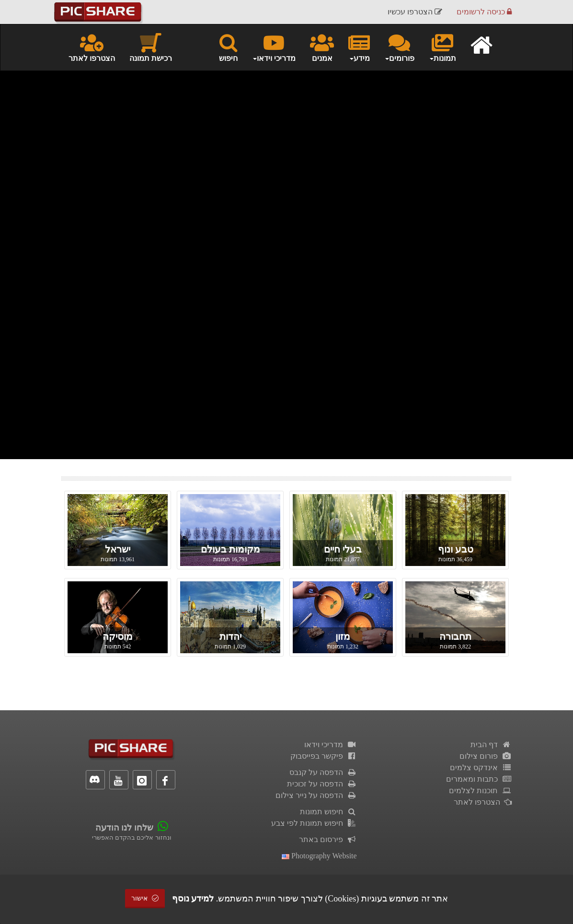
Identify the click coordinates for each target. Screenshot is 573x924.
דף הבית (491, 745)
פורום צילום (486, 756)
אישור (145, 898)
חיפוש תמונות (328, 812)
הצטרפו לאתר (92, 47)
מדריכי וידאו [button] (274, 47)
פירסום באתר (328, 839)
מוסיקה (118, 636)
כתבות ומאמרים (479, 779)
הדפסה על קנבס (323, 772)
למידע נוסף (193, 899)
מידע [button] (359, 47)
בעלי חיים (343, 549)
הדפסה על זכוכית (322, 784)
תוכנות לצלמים (480, 791)
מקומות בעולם (230, 549)
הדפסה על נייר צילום (316, 795)
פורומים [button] (399, 47)
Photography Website (319, 856)
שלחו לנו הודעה (124, 828)
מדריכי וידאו (331, 745)
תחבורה (455, 636)
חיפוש (228, 47)
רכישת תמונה (151, 47)
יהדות (230, 636)
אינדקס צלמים (481, 768)
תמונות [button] (442, 47)
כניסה (484, 12)
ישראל (118, 549)
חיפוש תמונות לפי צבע (314, 823)
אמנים (322, 47)
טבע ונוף (456, 549)
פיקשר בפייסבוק (324, 756)
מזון (343, 636)
